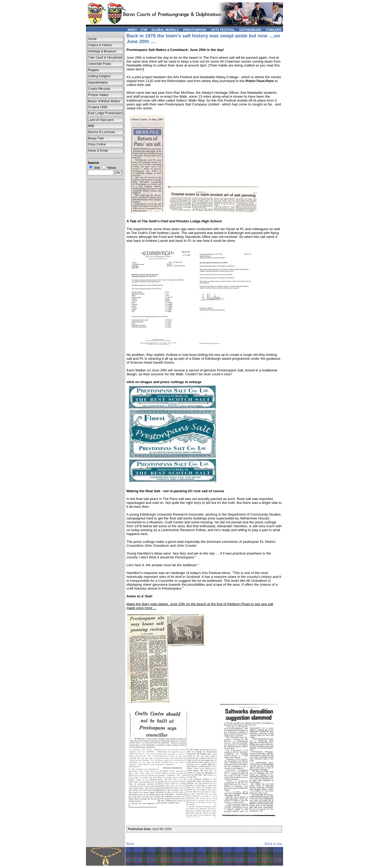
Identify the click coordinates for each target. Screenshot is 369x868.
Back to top (273, 844)
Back (130, 844)
